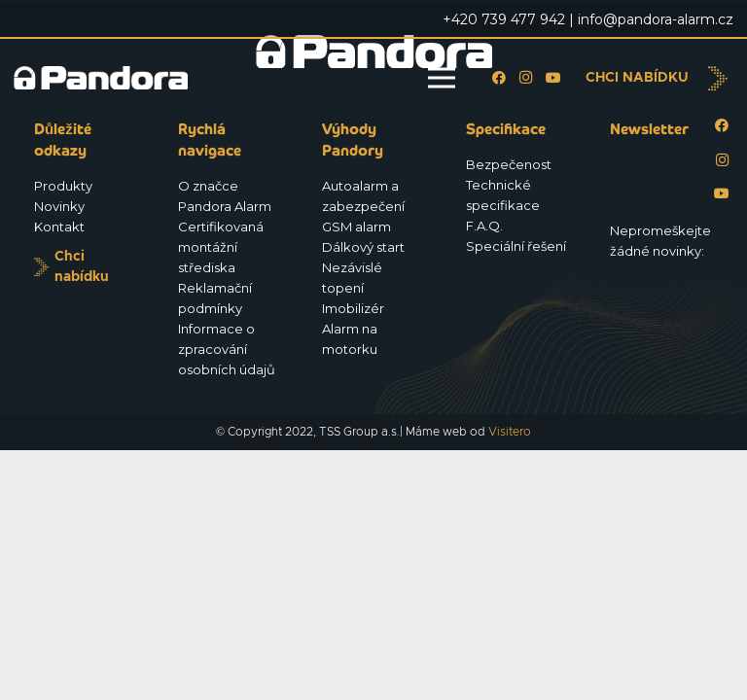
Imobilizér (353, 308)
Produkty (63, 186)
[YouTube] (553, 78)
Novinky (59, 206)
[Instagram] (526, 78)
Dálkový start (363, 247)
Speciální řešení (516, 246)
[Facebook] (499, 78)
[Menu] (442, 78)
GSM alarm (356, 227)
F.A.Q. (484, 226)
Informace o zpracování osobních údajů (227, 349)
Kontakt (59, 227)
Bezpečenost (509, 164)
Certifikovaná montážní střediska (221, 247)
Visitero (510, 432)
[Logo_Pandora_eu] (101, 78)
